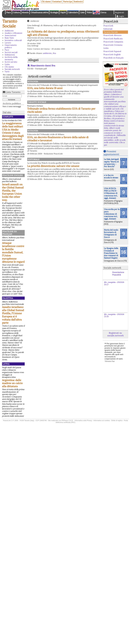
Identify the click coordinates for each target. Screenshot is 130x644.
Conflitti (8, 117)
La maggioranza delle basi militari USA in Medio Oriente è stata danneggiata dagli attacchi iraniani (13, 131)
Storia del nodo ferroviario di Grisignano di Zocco (111, 233)
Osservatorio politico (11, 46)
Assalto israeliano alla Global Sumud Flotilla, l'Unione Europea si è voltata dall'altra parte (13, 315)
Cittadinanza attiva (39, 12)
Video (89, 12)
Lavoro (8, 43)
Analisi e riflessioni (13, 33)
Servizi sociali (11, 52)
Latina (6, 364)
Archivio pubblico (12, 103)
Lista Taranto (13, 92)
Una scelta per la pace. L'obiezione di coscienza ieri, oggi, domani (112, 214)
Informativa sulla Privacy (83, 420)
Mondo (25, 12)
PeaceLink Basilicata (113, 38)
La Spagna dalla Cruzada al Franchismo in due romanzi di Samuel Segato (111, 253)
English (96, 12)
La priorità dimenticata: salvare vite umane (75, 177)
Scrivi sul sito (11, 62)
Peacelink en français (10, 233)
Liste (82, 12)
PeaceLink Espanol (112, 51)
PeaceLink (111, 21)
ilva (54, 53)
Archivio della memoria (11, 58)
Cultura (16, 12)
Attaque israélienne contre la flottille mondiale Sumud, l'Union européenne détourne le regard (13, 252)
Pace (9, 12)
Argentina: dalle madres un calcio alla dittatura (12, 383)
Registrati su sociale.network (115, 334)
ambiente (47, 53)
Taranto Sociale (10, 24)
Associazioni (10, 35)
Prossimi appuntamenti (111, 153)
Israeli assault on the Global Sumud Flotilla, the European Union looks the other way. (13, 192)
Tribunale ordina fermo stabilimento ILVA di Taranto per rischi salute (76, 115)
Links (7, 64)
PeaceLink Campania (113, 42)
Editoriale (59, 167)
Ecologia (54, 12)
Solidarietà (10, 55)
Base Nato (9, 38)
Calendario (73, 12)
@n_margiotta (110, 282)
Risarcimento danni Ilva (43, 66)
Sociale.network (12, 69)
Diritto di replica (117, 420)
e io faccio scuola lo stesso (111, 176)
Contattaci (57, 2)
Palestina (8, 298)
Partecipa (68, 2)
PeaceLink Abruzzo (112, 35)
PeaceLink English (13, 175)
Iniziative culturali (13, 40)
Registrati (120, 12)
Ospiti (63, 12)
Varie (7, 71)
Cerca (103, 12)
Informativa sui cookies (102, 420)
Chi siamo (46, 2)
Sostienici (78, 2)
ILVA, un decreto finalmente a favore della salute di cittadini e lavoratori (75, 146)
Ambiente (9, 31)
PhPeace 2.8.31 (67, 420)
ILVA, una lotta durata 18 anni (71, 90)
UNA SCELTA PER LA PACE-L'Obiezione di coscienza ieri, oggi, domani (111, 193)
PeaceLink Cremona (113, 45)
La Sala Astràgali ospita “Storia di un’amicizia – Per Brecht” (111, 163)
